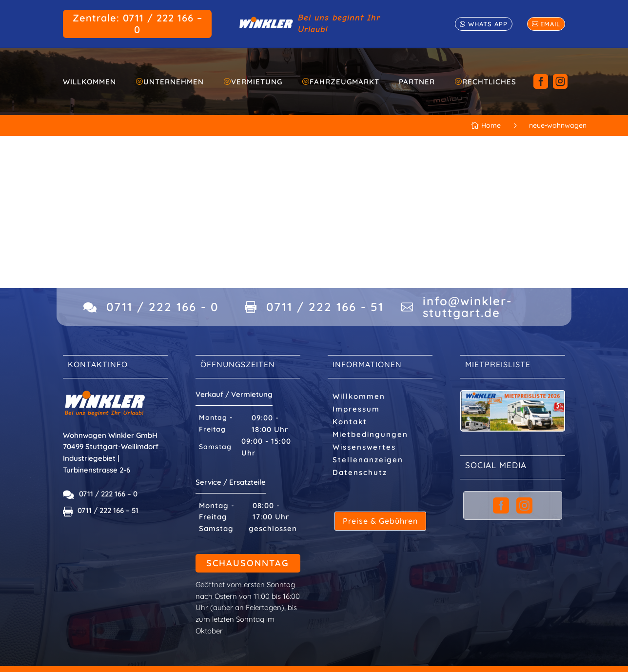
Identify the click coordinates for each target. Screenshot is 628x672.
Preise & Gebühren (380, 521)
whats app (488, 24)
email (550, 24)
